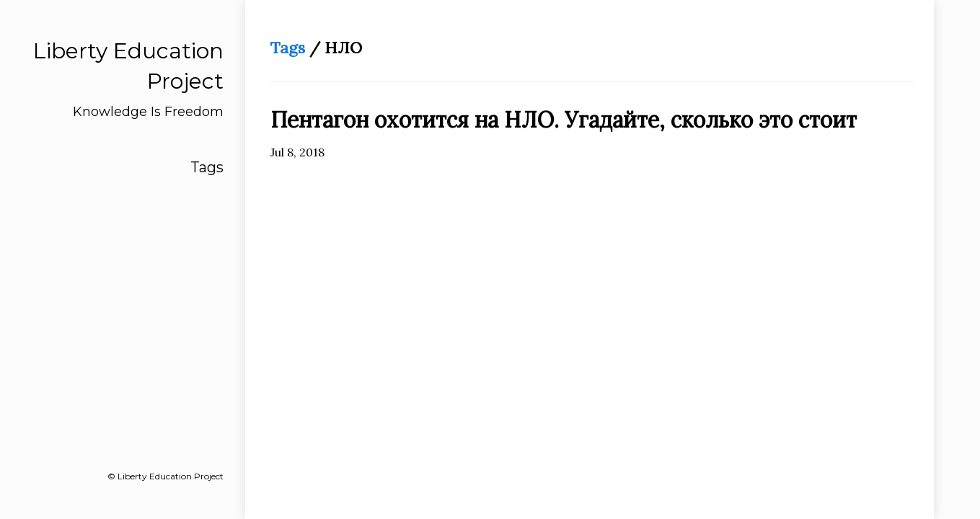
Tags (207, 167)
